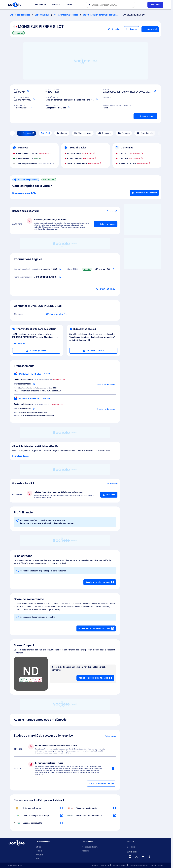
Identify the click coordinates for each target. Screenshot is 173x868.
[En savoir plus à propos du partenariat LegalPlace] (61, 808)
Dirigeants (105, 133)
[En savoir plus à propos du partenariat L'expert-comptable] (61, 823)
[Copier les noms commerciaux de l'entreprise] (60, 277)
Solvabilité (150, 29)
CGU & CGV (105, 865)
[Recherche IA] (26, 133)
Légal (45, 133)
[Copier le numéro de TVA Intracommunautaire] (32, 107)
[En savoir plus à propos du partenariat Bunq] (61, 816)
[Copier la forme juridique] (69, 107)
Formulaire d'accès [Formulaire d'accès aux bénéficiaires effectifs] (21, 456)
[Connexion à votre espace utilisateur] (155, 5)
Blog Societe (132, 847)
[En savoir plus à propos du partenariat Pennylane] (114, 816)
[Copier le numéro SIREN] (28, 91)
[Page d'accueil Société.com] (15, 5)
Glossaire (85, 851)
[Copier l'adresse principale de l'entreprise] (155, 91)
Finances (124, 133)
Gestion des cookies (119, 865)
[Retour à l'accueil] (17, 843)
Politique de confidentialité (138, 865)
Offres (69, 5)
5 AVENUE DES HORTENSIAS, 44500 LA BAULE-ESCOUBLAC (130, 92)
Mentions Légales (157, 865)
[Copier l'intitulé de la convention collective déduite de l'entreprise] (60, 269)
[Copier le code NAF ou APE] (97, 99)
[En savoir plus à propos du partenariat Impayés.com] (114, 808)
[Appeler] (131, 29)
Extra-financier (145, 133)
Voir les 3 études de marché (101, 783)
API (37, 859)
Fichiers (39, 851)
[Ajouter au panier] (106, 224)
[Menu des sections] (12, 133)
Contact (62, 133)
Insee (105, 108)
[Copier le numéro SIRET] (34, 99)
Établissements (83, 133)
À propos (95, 865)
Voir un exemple (112, 211)
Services (56, 5)
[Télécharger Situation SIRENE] (113, 269)
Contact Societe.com (89, 847)
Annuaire (39, 855)
